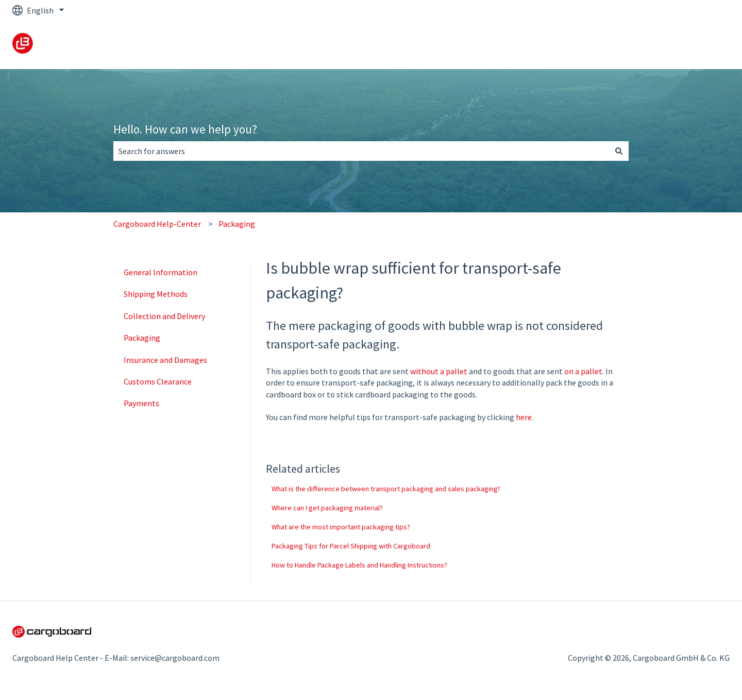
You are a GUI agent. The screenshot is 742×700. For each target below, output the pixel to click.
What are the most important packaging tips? (341, 527)
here (524, 417)
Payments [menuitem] (141, 403)
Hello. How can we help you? (185, 129)
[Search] (619, 151)
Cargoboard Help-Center (157, 224)
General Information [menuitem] (161, 272)
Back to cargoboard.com (676, 45)
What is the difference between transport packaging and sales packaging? (386, 489)
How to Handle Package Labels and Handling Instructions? (359, 565)
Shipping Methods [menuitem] (156, 294)
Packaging (237, 224)
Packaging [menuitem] (142, 338)
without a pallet (439, 371)
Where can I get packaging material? (327, 508)
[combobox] (361, 151)
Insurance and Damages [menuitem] (165, 360)
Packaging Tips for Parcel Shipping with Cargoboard (351, 546)
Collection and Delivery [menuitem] (164, 316)
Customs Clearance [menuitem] (158, 381)
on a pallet (583, 371)
